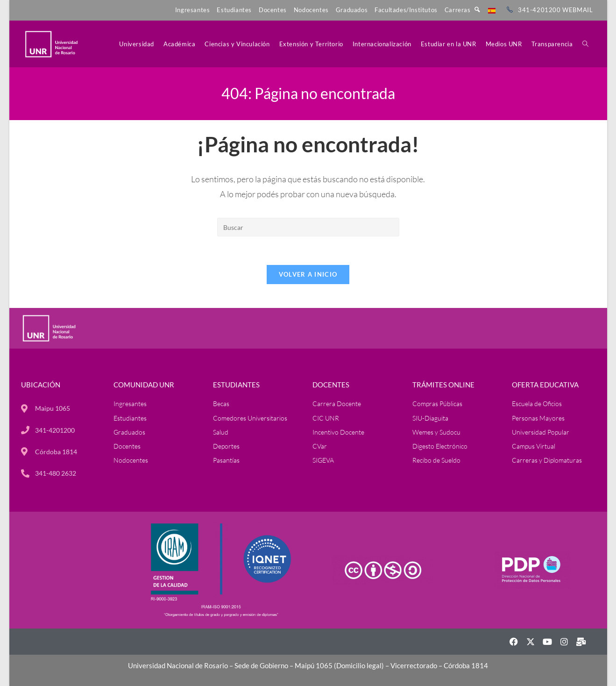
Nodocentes (311, 10)
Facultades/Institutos (406, 10)
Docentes (273, 10)
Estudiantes (234, 10)
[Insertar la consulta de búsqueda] (308, 227)
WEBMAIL (577, 10)
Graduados (352, 10)
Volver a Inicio (308, 274)
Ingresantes (193, 10)
